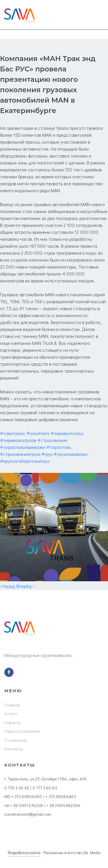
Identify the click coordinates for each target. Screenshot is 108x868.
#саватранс (13, 433)
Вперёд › (25, 586)
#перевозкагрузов (18, 440)
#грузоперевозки (71, 454)
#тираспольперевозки (23, 447)
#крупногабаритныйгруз (25, 461)
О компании (16, 740)
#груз (47, 454)
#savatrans (38, 433)
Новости (12, 722)
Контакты (14, 749)
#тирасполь (59, 447)
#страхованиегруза (20, 454)
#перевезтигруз (67, 433)
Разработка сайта (24, 853)
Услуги (11, 713)
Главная (12, 705)
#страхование (52, 440)
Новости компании (22, 731)
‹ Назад (8, 586)
